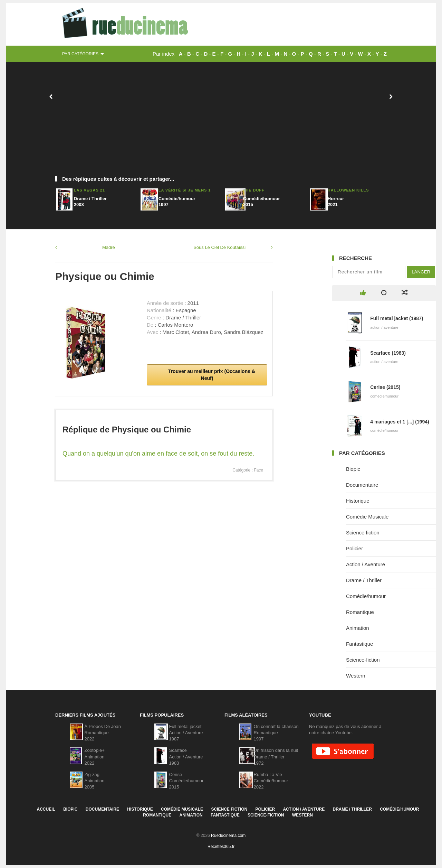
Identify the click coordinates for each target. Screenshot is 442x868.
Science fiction (363, 533)
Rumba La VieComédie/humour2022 (271, 781)
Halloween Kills (348, 190)
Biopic (353, 469)
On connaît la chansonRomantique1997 (276, 733)
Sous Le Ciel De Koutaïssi (219, 247)
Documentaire (362, 485)
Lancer (421, 272)
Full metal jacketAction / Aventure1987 (186, 733)
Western (356, 676)
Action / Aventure (366, 564)
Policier (354, 548)
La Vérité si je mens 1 (185, 190)
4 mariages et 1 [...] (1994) (400, 422)
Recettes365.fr (221, 847)
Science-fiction (363, 660)
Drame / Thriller (364, 580)
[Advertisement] (221, 123)
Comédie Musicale (367, 517)
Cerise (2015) (385, 387)
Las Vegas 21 (89, 190)
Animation (358, 628)
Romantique (360, 612)
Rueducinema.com (228, 836)
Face (258, 470)
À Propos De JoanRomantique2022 (103, 733)
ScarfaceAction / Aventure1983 (186, 757)
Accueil (46, 809)
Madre (109, 247)
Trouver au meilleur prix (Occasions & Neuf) (211, 375)
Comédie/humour (366, 596)
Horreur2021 (336, 202)
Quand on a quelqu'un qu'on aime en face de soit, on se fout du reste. (158, 454)
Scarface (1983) (388, 353)
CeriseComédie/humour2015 (186, 781)
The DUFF (254, 190)
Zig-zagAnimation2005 (95, 781)
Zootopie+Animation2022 (95, 757)
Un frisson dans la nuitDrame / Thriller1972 (276, 757)
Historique (358, 501)
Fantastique (359, 644)
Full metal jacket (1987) (397, 318)
